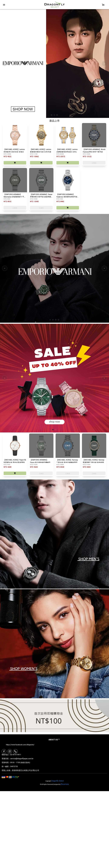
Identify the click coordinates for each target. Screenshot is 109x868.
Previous (5, 64)
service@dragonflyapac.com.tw (22, 759)
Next (104, 64)
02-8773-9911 (16, 755)
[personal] (103, 5)
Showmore (65, 784)
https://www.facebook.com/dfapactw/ (20, 745)
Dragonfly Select (57, 781)
